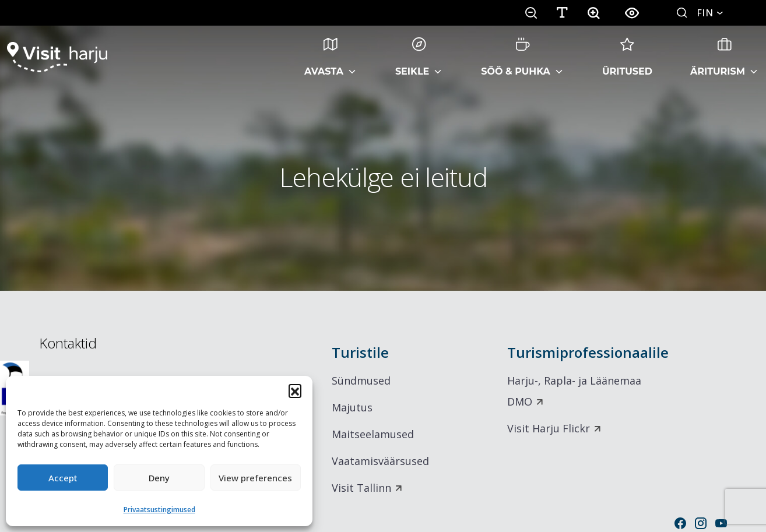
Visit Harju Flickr (549, 428)
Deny (159, 478)
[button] (295, 390)
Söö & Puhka (516, 57)
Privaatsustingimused (159, 510)
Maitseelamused (373, 434)
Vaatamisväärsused (380, 461)
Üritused (627, 57)
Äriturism (718, 57)
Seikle (412, 57)
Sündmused (361, 380)
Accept (63, 478)
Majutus (352, 407)
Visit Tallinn (361, 488)
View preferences (255, 478)
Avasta (324, 57)
